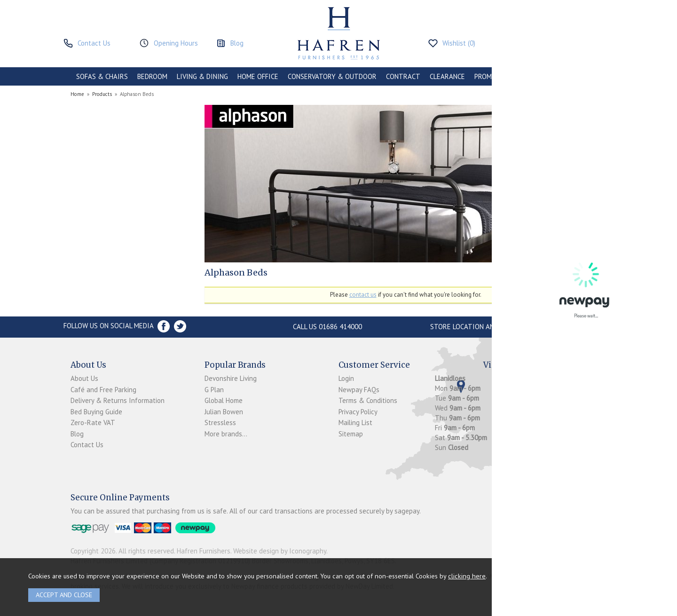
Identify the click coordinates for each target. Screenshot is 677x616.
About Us (84, 378)
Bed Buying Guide (96, 412)
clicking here (467, 576)
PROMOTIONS (495, 76)
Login (346, 378)
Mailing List (355, 423)
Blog (77, 434)
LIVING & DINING (202, 76)
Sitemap (351, 434)
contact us (363, 295)
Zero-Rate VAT (93, 423)
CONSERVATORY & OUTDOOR (332, 76)
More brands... (226, 434)
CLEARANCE (447, 76)
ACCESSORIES (546, 76)
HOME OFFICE (258, 76)
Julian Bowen (224, 412)
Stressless (220, 423)
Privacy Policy (358, 412)
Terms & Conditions (368, 400)
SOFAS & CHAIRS (102, 76)
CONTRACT (403, 76)
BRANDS (589, 76)
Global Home (224, 400)
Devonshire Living (231, 378)
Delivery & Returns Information (118, 400)
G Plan (214, 390)
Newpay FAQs (359, 390)
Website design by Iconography (280, 551)
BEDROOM (152, 76)
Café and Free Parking (103, 390)
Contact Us (87, 445)
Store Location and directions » (487, 327)
